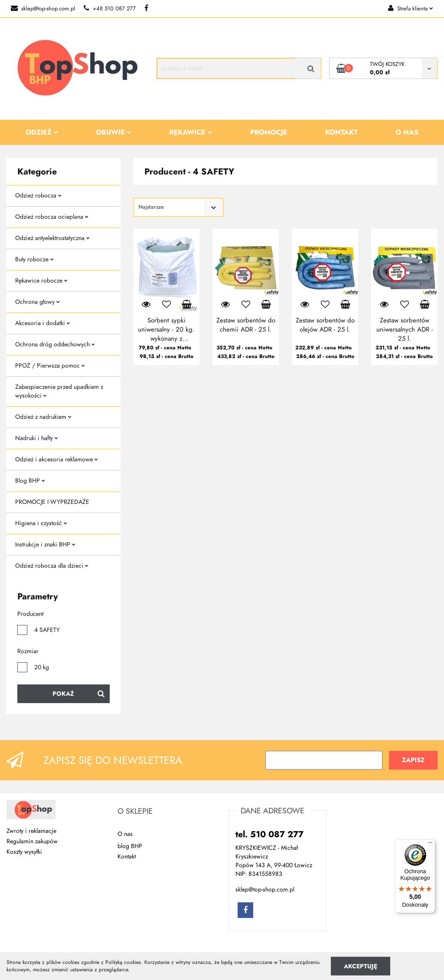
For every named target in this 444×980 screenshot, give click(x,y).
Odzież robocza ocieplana (52, 217)
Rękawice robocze (41, 281)
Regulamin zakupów (32, 841)
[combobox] (178, 207)
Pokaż (63, 694)
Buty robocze (34, 259)
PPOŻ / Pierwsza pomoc (50, 366)
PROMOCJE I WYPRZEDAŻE (52, 502)
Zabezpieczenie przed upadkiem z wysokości (59, 391)
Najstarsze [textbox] (151, 207)
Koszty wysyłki (24, 852)
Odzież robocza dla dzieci (52, 566)
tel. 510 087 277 (269, 834)
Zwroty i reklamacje (31, 831)
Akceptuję (361, 966)
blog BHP (130, 846)
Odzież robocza (38, 196)
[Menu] (430, 845)
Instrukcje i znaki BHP (45, 544)
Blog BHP (30, 481)
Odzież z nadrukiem (43, 417)
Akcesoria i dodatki (43, 323)
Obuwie (114, 132)
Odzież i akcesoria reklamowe (57, 459)
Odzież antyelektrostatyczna (52, 238)
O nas (407, 132)
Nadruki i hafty (37, 438)
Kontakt (341, 132)
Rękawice (191, 132)
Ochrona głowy (38, 302)
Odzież (42, 132)
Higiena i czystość (41, 523)
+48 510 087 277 (110, 9)
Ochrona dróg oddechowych (55, 344)
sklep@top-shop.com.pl (43, 9)
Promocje (269, 132)
